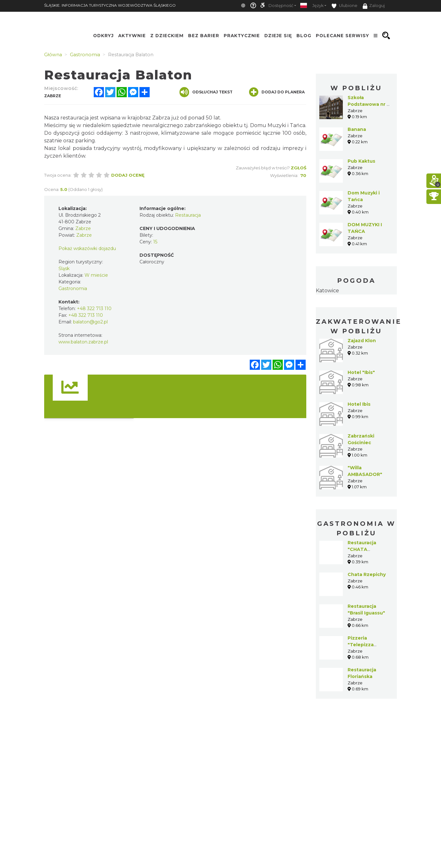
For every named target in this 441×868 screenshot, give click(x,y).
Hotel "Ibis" (361, 372)
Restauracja (188, 215)
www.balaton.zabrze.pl (83, 342)
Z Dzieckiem (167, 36)
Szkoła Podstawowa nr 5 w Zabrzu (369, 104)
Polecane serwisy (343, 36)
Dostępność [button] (281, 6)
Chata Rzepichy (367, 574)
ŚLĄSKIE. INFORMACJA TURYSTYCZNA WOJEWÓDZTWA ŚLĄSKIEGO (110, 5)
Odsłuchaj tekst (206, 92)
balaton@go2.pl (90, 322)
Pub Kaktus (361, 161)
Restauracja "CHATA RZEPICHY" (362, 549)
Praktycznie (242, 36)
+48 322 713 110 (94, 309)
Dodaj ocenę (128, 175)
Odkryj (103, 36)
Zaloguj (374, 6)
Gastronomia (73, 288)
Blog (304, 36)
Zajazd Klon (362, 341)
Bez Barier (204, 36)
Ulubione (344, 6)
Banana (357, 129)
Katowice (327, 291)
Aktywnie (132, 36)
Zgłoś (299, 168)
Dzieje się (278, 36)
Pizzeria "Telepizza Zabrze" (361, 645)
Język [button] (318, 6)
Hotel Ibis (359, 404)
